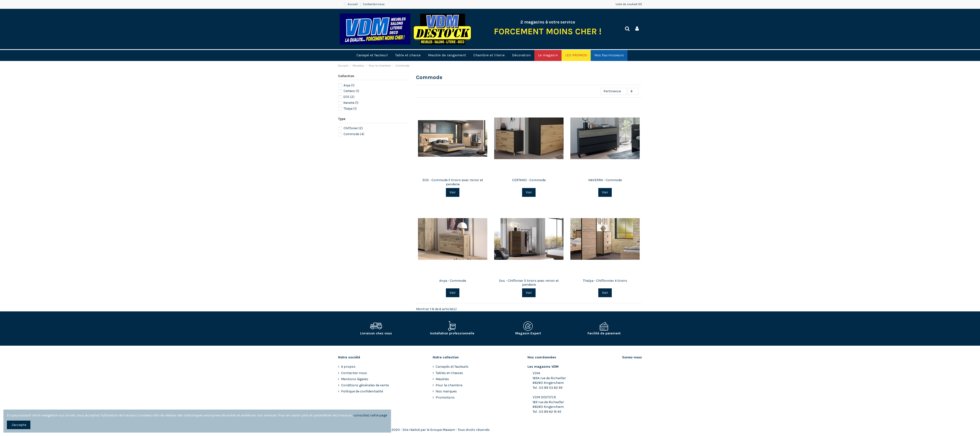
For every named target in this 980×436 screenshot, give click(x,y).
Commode (354, 134)
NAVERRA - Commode (605, 180)
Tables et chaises (449, 373)
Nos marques (446, 391)
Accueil (353, 4)
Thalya (350, 109)
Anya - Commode (453, 281)
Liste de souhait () (627, 4)
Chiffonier (353, 128)
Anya (349, 85)
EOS (349, 97)
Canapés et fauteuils (452, 367)
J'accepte (19, 425)
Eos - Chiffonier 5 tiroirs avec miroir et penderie (529, 283)
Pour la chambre (449, 385)
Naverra (351, 103)
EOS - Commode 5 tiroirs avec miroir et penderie (453, 182)
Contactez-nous (374, 4)
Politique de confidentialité (362, 391)
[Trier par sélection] (614, 91)
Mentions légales (355, 379)
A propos (348, 367)
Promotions (445, 397)
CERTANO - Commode (529, 180)
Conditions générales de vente (365, 385)
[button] (548, 55)
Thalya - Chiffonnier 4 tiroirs (605, 281)
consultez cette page (370, 415)
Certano (351, 91)
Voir (453, 192)
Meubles (442, 379)
